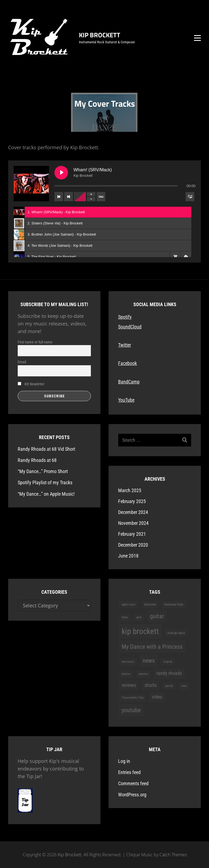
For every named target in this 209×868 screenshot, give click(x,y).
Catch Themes (173, 855)
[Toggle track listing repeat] (101, 197)
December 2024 (133, 512)
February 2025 (132, 501)
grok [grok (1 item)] (139, 617)
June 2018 (128, 556)
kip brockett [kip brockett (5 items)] (140, 631)
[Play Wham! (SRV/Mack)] (61, 173)
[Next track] (69, 197)
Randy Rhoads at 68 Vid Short (46, 449)
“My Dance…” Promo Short (43, 471)
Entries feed (129, 772)
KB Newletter (31, 384)
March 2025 (130, 490)
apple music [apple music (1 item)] (129, 604)
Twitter (125, 345)
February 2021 (132, 534)
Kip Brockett (100, 35)
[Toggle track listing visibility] (190, 197)
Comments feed (133, 783)
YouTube (126, 400)
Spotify (125, 317)
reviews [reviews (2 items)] (129, 685)
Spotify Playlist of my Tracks (45, 482)
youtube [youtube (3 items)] (131, 710)
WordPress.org (132, 795)
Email (22, 362)
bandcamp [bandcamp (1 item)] (150, 604)
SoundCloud (130, 327)
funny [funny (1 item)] (125, 617)
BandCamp (129, 382)
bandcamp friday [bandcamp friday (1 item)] (174, 604)
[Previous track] (59, 197)
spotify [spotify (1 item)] (169, 686)
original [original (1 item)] (168, 662)
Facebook (127, 363)
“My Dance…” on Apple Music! (46, 494)
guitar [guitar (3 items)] (157, 616)
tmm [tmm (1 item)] (184, 686)
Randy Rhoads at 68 (37, 460)
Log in (124, 761)
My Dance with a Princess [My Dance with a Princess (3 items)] (152, 647)
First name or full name (35, 342)
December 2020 (133, 545)
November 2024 (133, 523)
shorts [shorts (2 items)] (150, 685)
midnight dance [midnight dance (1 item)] (176, 633)
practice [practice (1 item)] (143, 674)
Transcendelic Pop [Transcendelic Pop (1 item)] (133, 698)
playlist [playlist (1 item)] (126, 674)
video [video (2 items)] (157, 697)
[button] (175, 257)
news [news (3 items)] (149, 660)
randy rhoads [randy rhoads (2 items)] (169, 673)
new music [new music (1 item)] (128, 662)
